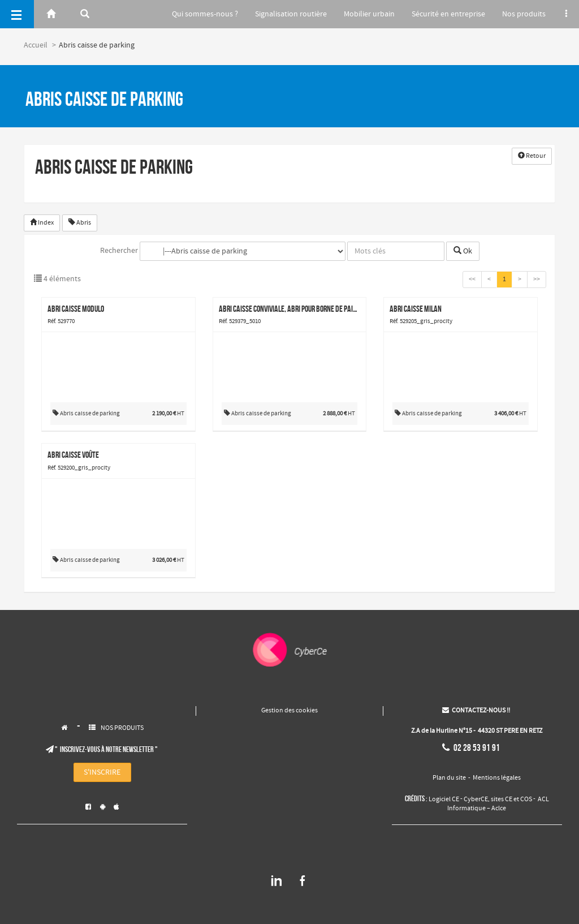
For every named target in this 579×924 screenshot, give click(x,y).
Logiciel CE (444, 800)
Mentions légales (497, 778)
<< (472, 280)
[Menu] (17, 14)
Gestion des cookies (289, 711)
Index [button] (42, 223)
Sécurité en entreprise (445, 14)
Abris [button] (80, 223)
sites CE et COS (511, 800)
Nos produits (522, 14)
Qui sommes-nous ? (196, 14)
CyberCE (476, 800)
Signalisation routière (284, 14)
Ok (463, 251)
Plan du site (449, 778)
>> (537, 280)
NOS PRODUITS (122, 728)
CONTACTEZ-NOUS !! (476, 711)
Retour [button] (532, 156)
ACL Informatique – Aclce (498, 804)
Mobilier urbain (364, 14)
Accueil (36, 45)
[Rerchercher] (85, 14)
